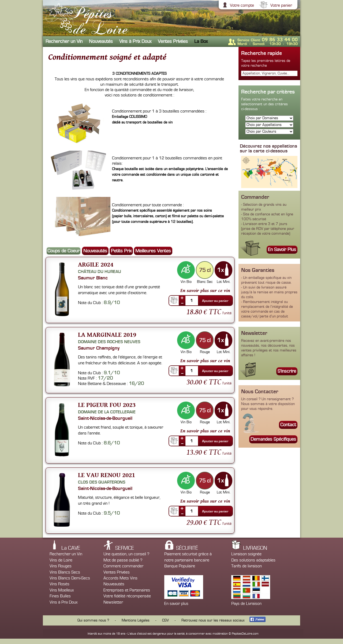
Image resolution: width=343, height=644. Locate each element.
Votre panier (281, 5)
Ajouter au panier (215, 301)
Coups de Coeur (64, 251)
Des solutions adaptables (253, 560)
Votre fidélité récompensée (127, 596)
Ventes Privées (173, 41)
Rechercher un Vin (64, 41)
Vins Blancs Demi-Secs (70, 578)
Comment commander (123, 566)
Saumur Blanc (93, 278)
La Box (201, 41)
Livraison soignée (246, 554)
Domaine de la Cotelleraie (107, 412)
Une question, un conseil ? (126, 554)
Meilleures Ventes (153, 251)
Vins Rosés (59, 584)
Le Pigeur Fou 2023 (107, 405)
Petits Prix (121, 251)
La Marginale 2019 (107, 334)
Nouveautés (101, 41)
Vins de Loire (61, 560)
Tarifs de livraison (247, 566)
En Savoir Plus (282, 250)
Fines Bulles (60, 596)
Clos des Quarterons (102, 482)
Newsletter (113, 602)
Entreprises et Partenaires (127, 590)
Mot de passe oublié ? (123, 560)
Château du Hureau (100, 272)
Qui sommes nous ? (93, 620)
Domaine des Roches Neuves (109, 342)
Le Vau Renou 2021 (107, 475)
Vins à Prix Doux (135, 41)
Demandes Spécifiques (273, 439)
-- (182, 303)
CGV (165, 620)
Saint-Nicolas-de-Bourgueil (105, 418)
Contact (288, 425)
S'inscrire (287, 371)
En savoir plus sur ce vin (205, 290)
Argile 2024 (96, 264)
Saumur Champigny (99, 348)
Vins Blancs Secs (65, 572)
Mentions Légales (136, 620)
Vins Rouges (61, 566)
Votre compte (241, 5)
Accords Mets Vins (120, 578)
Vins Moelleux (62, 590)
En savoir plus (176, 604)
